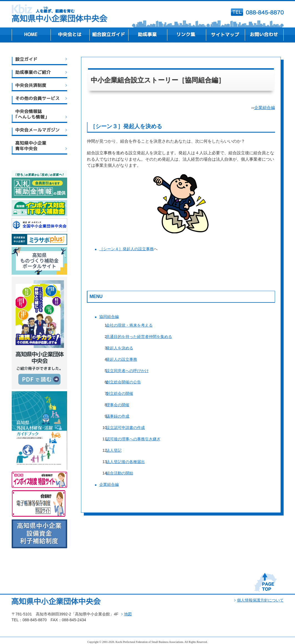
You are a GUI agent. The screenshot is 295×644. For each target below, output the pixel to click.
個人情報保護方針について (260, 600)
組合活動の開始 (120, 473)
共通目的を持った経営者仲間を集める (139, 337)
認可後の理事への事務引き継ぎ (133, 439)
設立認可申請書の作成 (125, 428)
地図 (128, 614)
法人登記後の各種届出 (125, 462)
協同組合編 (109, 317)
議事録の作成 (118, 416)
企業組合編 (265, 108)
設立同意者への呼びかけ (127, 371)
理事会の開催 (118, 405)
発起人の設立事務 (122, 359)
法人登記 (114, 450)
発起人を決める (120, 348)
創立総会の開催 (120, 393)
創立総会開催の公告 (123, 382)
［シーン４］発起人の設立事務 (127, 249)
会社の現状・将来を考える (129, 325)
